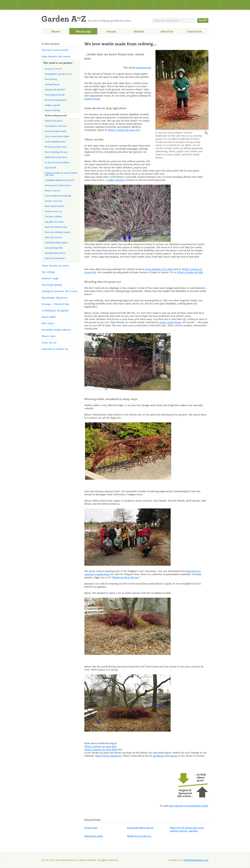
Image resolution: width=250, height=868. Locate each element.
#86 (190, 272)
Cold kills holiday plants (56, 242)
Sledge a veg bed (53, 105)
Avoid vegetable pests (55, 141)
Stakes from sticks (54, 121)
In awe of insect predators (57, 162)
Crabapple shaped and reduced (59, 180)
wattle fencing (92, 99)
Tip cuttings (48, 272)
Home (56, 31)
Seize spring (51, 79)
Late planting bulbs (54, 248)
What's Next (49, 336)
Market (139, 31)
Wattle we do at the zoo (126, 577)
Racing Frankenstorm (55, 253)
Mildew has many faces (56, 157)
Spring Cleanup (52, 84)
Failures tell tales (53, 110)
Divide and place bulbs (56, 131)
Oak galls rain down (54, 222)
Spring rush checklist (55, 89)
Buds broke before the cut (140, 827)
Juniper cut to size (53, 201)
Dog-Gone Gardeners (55, 258)
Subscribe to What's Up (55, 349)
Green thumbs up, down (55, 265)
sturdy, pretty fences (170, 322)
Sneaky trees (91, 827)
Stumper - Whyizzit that (55, 304)
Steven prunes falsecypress (58, 185)
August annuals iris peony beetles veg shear (61, 174)
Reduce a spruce (52, 190)
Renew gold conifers (55, 206)
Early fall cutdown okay (56, 227)
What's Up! (83, 31)
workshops (159, 756)
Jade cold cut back (53, 237)
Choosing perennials (55, 95)
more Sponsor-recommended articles (188, 806)
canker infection (116, 180)
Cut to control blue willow (57, 136)
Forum (111, 31)
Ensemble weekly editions (56, 330)
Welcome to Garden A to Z (86, 19)
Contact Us (195, 31)
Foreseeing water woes (56, 147)
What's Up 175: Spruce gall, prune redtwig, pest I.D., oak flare (187, 829)
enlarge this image (206, 133)
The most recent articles (55, 50)
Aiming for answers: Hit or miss (60, 291)
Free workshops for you (56, 152)
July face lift (50, 167)
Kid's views (48, 323)
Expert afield (49, 317)
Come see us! (49, 342)
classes (174, 756)
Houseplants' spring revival (58, 74)
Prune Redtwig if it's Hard (159, 269)
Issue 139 (123, 130)
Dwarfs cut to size (53, 211)
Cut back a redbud (53, 216)
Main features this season (56, 56)
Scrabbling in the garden (55, 310)
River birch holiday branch (58, 232)
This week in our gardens (58, 63)
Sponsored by (143, 67)
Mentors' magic (50, 278)
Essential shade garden (56, 100)
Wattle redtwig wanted (56, 115)
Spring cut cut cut (53, 69)
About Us (167, 31)
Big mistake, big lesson (55, 298)
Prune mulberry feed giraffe (58, 196)
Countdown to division (56, 126)
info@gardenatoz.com (196, 860)
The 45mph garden (52, 285)
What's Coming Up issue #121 (100, 746)
